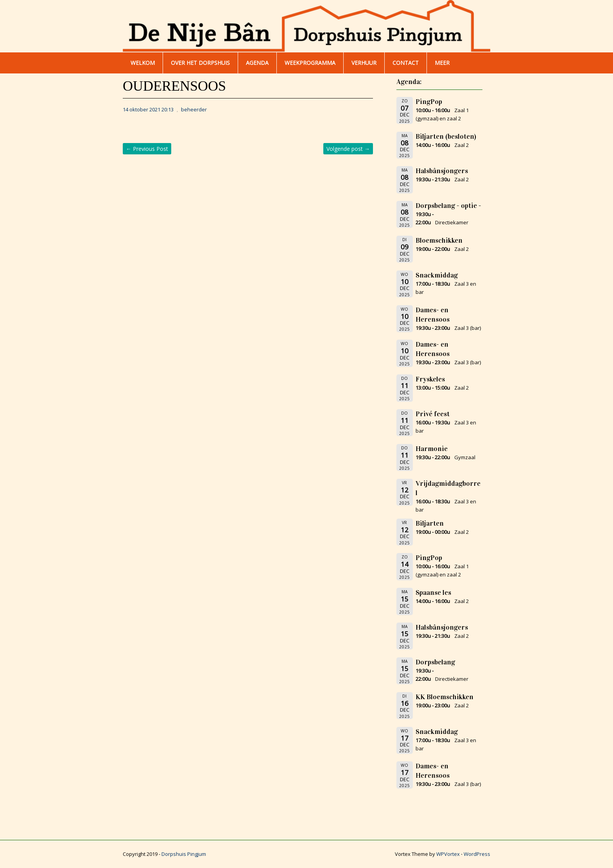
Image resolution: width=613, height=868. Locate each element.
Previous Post (147, 149)
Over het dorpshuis (200, 63)
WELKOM (143, 63)
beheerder (194, 109)
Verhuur (364, 63)
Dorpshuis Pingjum (184, 854)
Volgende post (348, 149)
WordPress (477, 854)
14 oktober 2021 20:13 (148, 109)
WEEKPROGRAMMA (310, 63)
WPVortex (448, 854)
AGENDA (257, 63)
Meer (442, 63)
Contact (406, 63)
